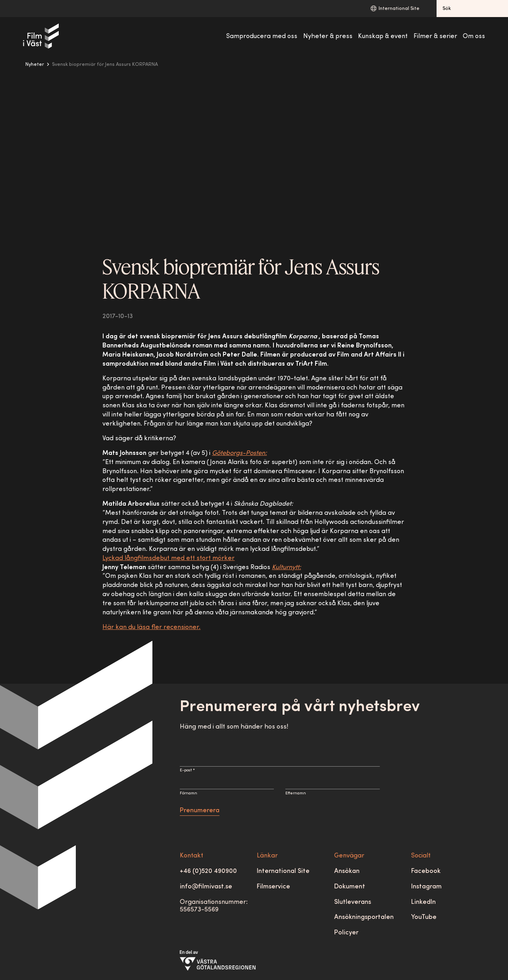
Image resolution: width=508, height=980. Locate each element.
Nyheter (35, 65)
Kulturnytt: (286, 568)
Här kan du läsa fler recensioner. (151, 627)
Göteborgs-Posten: (239, 453)
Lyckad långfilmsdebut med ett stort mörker (168, 558)
